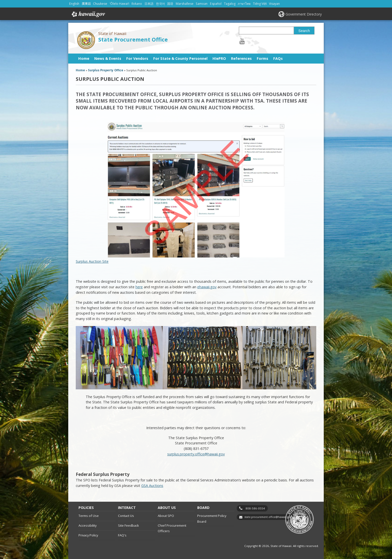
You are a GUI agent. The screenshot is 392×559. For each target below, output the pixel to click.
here (139, 287)
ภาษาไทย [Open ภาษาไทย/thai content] (244, 4)
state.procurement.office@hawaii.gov (268, 517)
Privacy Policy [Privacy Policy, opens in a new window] (88, 535)
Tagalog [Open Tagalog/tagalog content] (230, 4)
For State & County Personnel (180, 58)
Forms (262, 58)
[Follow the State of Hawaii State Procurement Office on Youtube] (242, 41)
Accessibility (87, 525)
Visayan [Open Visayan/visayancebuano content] (274, 4)
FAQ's (122, 535)
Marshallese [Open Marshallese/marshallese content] (185, 4)
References (241, 58)
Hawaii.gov (88, 14)
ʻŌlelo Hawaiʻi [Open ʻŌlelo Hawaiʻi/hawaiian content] (119, 4)
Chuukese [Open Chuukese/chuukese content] (100, 4)
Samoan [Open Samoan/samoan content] (202, 4)
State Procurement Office (133, 39)
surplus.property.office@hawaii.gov (196, 454)
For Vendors (137, 58)
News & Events (108, 58)
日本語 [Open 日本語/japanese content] (149, 4)
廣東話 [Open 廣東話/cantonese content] (86, 4)
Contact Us (126, 516)
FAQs (278, 58)
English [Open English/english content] (74, 4)
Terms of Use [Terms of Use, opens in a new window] (89, 516)
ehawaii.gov (207, 287)
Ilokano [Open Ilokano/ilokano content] (137, 4)
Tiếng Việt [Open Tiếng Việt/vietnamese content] (260, 4)
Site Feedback (128, 525)
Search (304, 31)
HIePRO (219, 58)
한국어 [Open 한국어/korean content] (160, 4)
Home (84, 58)
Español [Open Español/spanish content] (216, 4)
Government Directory (304, 14)
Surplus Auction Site (180, 193)
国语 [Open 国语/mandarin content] (170, 4)
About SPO (166, 516)
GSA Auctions (152, 486)
